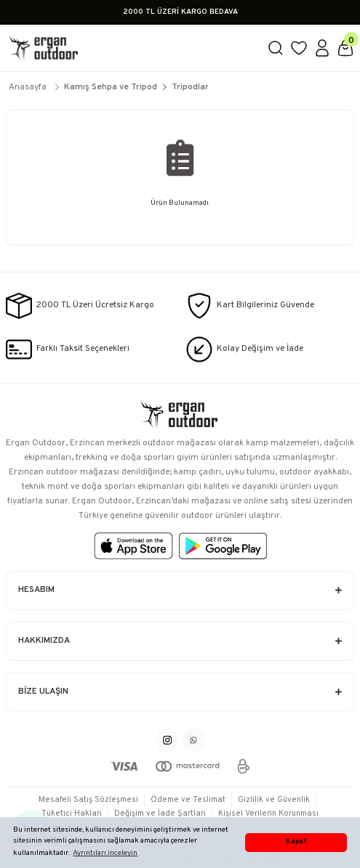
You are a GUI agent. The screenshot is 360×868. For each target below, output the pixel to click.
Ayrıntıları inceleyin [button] (105, 853)
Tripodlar (190, 87)
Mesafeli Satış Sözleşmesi (88, 800)
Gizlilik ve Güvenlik (274, 800)
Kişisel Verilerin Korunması (268, 814)
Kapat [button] (296, 842)
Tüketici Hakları (72, 814)
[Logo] (131, 48)
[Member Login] (322, 48)
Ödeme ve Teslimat (188, 800)
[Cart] (345, 48)
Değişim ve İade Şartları (160, 814)
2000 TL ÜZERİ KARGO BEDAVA (180, 12)
